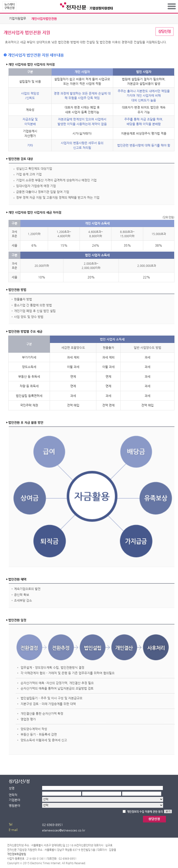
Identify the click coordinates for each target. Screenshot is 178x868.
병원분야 (14, 806)
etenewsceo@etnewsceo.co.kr (64, 830)
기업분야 (14, 800)
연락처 (13, 795)
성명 (12, 788)
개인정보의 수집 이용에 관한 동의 (145, 812)
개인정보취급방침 (17, 854)
